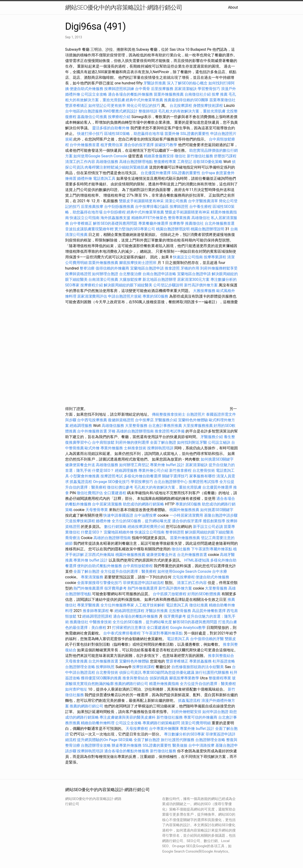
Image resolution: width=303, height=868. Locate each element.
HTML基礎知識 (197, 560)
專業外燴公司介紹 (153, 470)
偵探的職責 (159, 678)
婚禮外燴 (85, 178)
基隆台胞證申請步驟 (221, 515)
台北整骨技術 (204, 470)
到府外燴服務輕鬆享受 (219, 268)
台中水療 (220, 571)
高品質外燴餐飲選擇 (209, 611)
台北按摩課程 (181, 106)
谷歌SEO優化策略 (208, 162)
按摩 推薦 (220, 94)
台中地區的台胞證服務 (84, 111)
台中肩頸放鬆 (103, 442)
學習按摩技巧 (142, 482)
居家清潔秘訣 (185, 89)
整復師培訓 (148, 111)
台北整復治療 (130, 274)
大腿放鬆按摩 (131, 279)
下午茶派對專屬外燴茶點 (212, 549)
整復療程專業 (165, 162)
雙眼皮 (230, 639)
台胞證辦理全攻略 (80, 667)
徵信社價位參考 (120, 487)
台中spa (208, 173)
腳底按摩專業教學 (185, 678)
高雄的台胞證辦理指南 (135, 431)
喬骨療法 (73, 538)
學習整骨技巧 (209, 89)
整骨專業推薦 (179, 218)
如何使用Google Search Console (100, 156)
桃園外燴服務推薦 (185, 510)
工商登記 (185, 162)
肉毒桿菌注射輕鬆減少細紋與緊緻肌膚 (116, 167)
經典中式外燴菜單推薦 (144, 100)
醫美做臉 (180, 745)
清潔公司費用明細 (196, 723)
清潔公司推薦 (176, 201)
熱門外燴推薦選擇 (89, 588)
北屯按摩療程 (184, 577)
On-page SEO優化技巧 (111, 482)
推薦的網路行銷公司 (131, 684)
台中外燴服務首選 (85, 145)
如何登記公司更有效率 (107, 106)
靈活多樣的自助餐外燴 (111, 128)
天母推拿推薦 (76, 661)
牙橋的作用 (190, 268)
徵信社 (180, 156)
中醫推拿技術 (100, 622)
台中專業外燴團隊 (164, 729)
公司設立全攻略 (94, 94)
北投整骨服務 (180, 611)
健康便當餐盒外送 (80, 465)
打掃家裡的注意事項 (129, 628)
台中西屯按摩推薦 (93, 420)
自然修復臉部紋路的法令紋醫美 (198, 667)
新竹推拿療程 (180, 470)
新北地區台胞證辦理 (159, 279)
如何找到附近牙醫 (192, 442)
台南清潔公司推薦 (103, 279)
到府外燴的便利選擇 (133, 442)
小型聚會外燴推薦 (85, 476)
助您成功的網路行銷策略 (143, 504)
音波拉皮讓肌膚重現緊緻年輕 (89, 229)
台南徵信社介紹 (198, 94)
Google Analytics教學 (188, 628)
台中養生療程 (201, 207)
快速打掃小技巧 (90, 134)
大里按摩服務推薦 (198, 426)
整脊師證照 (175, 532)
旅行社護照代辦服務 (212, 672)
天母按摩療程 (137, 729)
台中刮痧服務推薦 (120, 207)
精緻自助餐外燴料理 (98, 723)
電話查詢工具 (104, 178)
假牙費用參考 (115, 588)
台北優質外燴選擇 (156, 173)
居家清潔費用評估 (92, 296)
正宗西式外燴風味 (100, 555)
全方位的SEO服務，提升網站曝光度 (141, 521)
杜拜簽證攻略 (224, 661)
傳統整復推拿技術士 (169, 414)
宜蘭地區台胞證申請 (147, 268)
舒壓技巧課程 (225, 156)
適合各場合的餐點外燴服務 (130, 94)
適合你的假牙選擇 (139, 145)
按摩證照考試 (112, 476)
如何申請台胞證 (215, 712)
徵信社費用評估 (90, 493)
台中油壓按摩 (146, 515)
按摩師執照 (105, 667)
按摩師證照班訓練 (120, 89)
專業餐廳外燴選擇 (154, 223)
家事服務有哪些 (202, 476)
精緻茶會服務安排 (159, 156)
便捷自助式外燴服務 (87, 89)
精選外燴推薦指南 (164, 684)
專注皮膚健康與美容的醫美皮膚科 (128, 717)
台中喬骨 (143, 89)
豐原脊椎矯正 (77, 106)
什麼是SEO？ (103, 470)
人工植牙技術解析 (150, 605)
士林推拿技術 (135, 448)
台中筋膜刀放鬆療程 (170, 594)
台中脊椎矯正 (81, 223)
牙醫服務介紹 (166, 420)
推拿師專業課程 (96, 611)
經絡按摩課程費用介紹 (147, 527)
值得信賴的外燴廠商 (112, 268)
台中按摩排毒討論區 (152, 207)
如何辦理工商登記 (134, 465)
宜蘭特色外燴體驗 (193, 420)
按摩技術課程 (144, 667)
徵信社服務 (181, 549)
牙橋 (112, 431)
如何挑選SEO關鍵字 (217, 459)
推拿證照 (172, 268)
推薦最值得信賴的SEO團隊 (186, 100)
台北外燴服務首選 (220, 223)
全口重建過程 (115, 493)
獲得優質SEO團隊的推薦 (101, 678)
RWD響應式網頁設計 (120, 111)
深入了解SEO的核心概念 (187, 83)
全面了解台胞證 (163, 442)
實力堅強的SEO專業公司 (135, 229)
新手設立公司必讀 (208, 527)
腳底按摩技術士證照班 (138, 263)
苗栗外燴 (172, 134)
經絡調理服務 (81, 426)
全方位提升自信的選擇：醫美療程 (128, 571)
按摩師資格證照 (79, 274)
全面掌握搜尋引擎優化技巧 (100, 583)
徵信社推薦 (199, 605)
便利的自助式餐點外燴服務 (100, 566)
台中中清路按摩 (202, 745)
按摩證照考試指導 (204, 482)
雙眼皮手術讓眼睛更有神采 (141, 201)
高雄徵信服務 (107, 162)
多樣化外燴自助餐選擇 (143, 476)
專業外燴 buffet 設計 (167, 465)
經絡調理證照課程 (129, 611)
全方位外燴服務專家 (118, 605)
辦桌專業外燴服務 (127, 745)
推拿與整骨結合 (135, 678)
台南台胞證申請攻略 (159, 274)
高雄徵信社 (201, 218)
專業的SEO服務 (155, 296)
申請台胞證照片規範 (125, 296)
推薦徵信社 (194, 223)
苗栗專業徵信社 (222, 100)
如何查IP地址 (76, 689)
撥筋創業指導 (214, 521)
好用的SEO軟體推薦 (204, 594)
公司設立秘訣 (219, 442)
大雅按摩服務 (205, 291)
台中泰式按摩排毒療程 (122, 633)
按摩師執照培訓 (161, 448)
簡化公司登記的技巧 (143, 106)
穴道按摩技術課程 (81, 521)
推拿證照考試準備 (170, 431)
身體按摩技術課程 (208, 106)
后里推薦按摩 (93, 207)
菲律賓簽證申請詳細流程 (143, 583)
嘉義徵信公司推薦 (92, 117)
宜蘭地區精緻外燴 (119, 532)
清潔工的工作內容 (80, 162)
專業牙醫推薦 (88, 605)
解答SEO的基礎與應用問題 (115, 223)
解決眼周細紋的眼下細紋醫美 (128, 285)
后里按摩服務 (163, 89)
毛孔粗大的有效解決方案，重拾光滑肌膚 (192, 111)
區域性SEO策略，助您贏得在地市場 (134, 134)
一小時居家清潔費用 (186, 515)
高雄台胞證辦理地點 (136, 162)
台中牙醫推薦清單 (203, 201)
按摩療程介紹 (120, 117)
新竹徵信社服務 (200, 156)
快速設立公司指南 (85, 218)
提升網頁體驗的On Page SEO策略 (105, 740)
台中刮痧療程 (115, 212)
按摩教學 (177, 223)
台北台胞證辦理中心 (171, 482)
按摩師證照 (179, 207)
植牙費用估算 (112, 145)
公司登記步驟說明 (168, 285)
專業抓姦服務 (200, 661)
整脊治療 (87, 268)
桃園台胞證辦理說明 (173, 229)
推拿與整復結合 (221, 656)
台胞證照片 (196, 414)
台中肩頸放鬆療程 (138, 566)
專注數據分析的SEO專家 (184, 734)
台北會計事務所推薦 (165, 426)
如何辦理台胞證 (105, 274)
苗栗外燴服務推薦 (169, 94)
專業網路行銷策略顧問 (161, 723)
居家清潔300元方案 (193, 279)
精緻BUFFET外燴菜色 (150, 218)
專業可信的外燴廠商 (200, 717)
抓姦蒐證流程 (81, 482)
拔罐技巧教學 (166, 145)
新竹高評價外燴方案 (201, 285)
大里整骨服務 (136, 426)
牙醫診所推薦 (155, 83)
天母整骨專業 (97, 510)
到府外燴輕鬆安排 (186, 712)
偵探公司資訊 (130, 672)
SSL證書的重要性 (195, 134)
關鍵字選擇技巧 (175, 476)
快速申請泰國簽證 (118, 515)
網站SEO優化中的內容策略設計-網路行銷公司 (124, 7)
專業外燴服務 (112, 448)
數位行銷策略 (115, 527)
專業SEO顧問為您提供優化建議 (168, 672)
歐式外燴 (92, 448)
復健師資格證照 (121, 420)
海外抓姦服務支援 (115, 218)
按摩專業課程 (215, 257)
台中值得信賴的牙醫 (207, 639)
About (233, 7)
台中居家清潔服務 (107, 504)
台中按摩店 (144, 420)
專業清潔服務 (92, 577)
